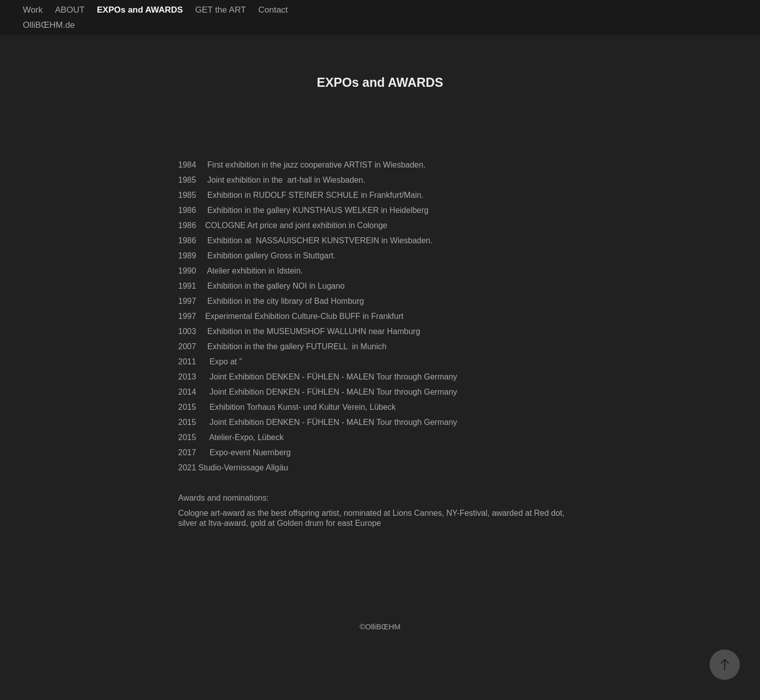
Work (33, 10)
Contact (273, 10)
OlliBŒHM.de (49, 25)
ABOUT (70, 10)
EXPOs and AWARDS (140, 10)
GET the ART (221, 10)
